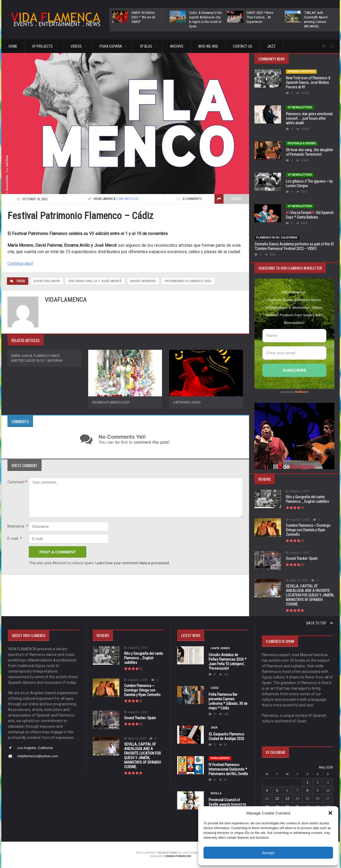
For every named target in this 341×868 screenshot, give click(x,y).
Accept (268, 853)
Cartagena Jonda (187, 402)
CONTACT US (243, 46)
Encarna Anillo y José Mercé (95, 281)
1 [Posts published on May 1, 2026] (308, 782)
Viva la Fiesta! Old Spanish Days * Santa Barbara (310, 215)
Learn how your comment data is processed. (133, 563)
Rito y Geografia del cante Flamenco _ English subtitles (307, 499)
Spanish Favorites (301, 71)
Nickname (18, 526)
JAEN (214, 728)
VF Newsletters (300, 107)
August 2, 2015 (298, 491)
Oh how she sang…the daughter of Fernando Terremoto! (309, 152)
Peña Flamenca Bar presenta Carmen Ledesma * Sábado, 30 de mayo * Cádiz (228, 701)
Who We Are (208, 46)
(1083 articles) (127, 199)
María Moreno (143, 281)
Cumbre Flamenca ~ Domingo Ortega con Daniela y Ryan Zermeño (308, 530)
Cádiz (215, 688)
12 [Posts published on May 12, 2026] (277, 798)
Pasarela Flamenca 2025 (111, 402)
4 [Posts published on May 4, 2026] (267, 790)
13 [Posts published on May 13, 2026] (287, 798)
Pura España (220, 758)
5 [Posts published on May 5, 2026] (277, 790)
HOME (13, 46)
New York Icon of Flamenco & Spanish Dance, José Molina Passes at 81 (308, 83)
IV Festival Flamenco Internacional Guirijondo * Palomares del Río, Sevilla (228, 769)
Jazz (271, 46)
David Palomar (47, 281)
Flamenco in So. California (277, 238)
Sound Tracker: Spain (302, 558)
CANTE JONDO (220, 648)
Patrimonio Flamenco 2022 (188, 281)
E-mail (15, 539)
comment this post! (152, 442)
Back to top (320, 623)
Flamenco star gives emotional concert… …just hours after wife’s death (309, 118)
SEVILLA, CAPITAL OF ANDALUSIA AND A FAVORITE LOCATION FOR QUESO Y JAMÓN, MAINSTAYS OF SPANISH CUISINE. (310, 595)
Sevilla (216, 793)
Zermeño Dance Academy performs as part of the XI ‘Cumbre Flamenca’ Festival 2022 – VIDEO (294, 246)
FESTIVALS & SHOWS (302, 143)
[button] (330, 813)
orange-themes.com (178, 856)
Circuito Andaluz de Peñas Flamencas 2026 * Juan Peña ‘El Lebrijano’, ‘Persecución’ (228, 662)
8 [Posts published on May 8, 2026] (308, 790)
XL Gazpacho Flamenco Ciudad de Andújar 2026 (226, 736)
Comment (17, 482)
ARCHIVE (177, 46)
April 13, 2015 (297, 580)
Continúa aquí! (21, 263)
